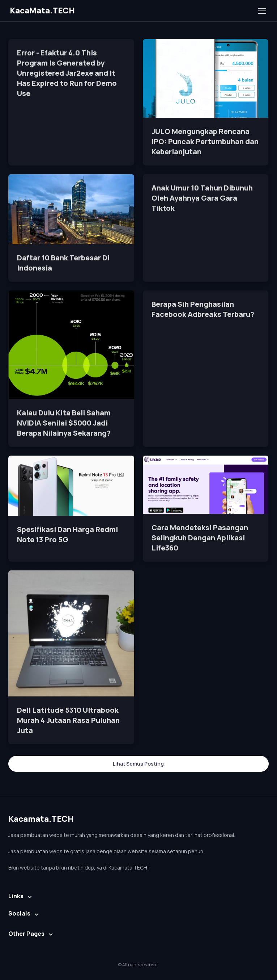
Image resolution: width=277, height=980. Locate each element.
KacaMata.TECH (42, 11)
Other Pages (26, 934)
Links (16, 896)
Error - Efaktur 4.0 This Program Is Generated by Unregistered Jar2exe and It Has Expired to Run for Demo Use (67, 73)
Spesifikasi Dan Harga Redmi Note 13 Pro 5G (67, 534)
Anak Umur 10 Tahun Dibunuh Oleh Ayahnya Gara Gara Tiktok (202, 198)
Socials (19, 913)
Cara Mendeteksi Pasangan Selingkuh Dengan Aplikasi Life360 (200, 538)
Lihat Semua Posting (138, 764)
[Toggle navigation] (262, 11)
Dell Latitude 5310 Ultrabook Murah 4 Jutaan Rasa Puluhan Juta (68, 720)
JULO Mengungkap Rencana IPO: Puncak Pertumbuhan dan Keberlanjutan (205, 141)
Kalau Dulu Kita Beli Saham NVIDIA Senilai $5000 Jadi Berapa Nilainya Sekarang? (64, 423)
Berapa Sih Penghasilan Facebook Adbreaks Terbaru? (203, 309)
